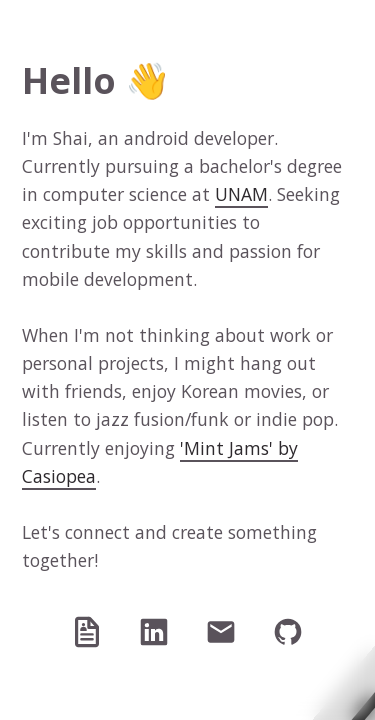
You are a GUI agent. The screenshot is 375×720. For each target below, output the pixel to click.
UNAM (241, 194)
